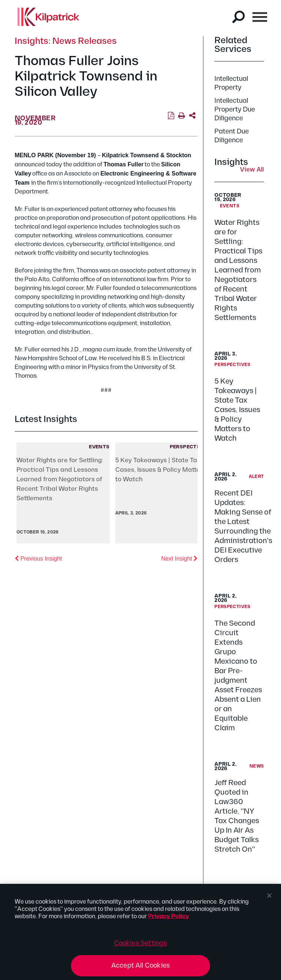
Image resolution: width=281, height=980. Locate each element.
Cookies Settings (141, 943)
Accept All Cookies (140, 966)
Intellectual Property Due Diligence (235, 110)
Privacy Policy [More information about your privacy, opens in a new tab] (168, 917)
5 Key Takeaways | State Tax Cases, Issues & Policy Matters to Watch (237, 410)
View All (252, 170)
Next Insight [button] (179, 558)
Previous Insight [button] (38, 558)
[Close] (269, 896)
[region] (140, 932)
